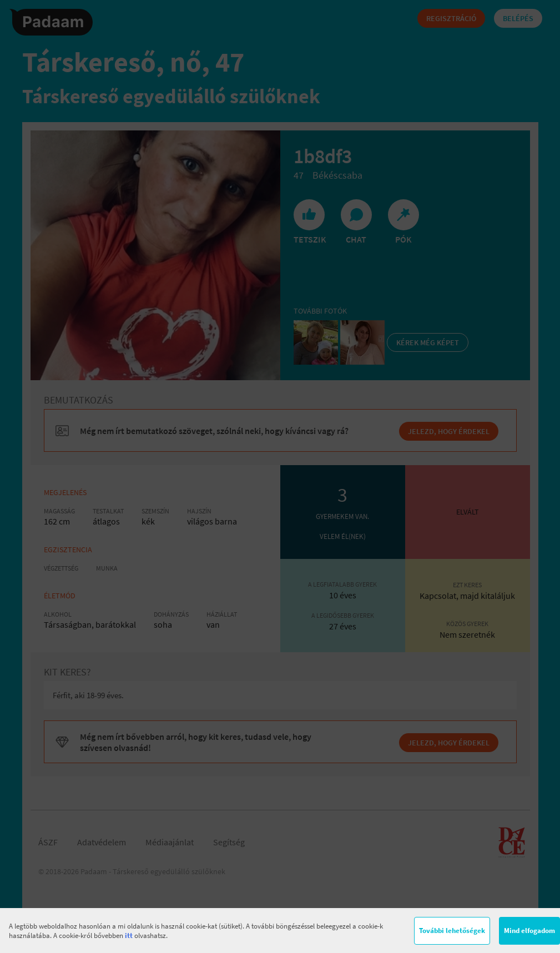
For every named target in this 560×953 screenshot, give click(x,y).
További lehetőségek (452, 931)
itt (129, 936)
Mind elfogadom (529, 931)
